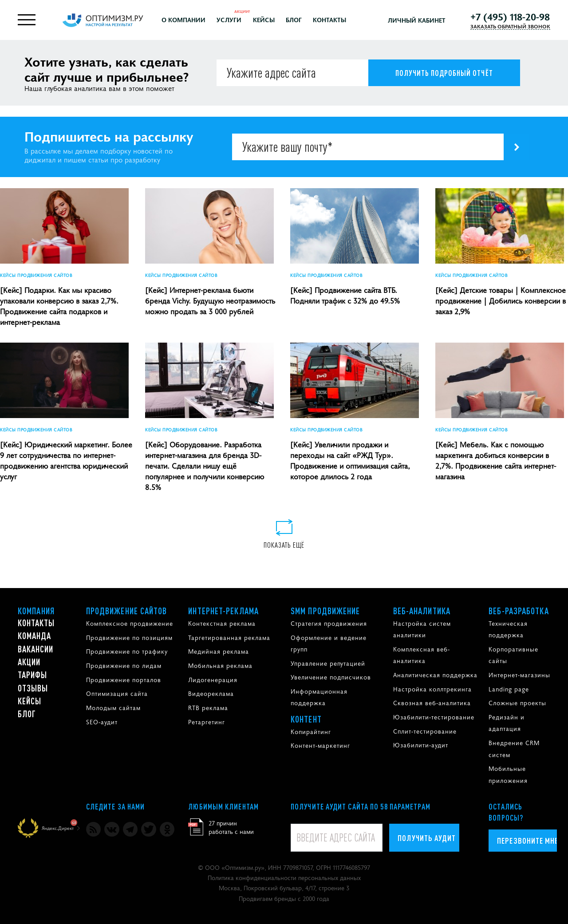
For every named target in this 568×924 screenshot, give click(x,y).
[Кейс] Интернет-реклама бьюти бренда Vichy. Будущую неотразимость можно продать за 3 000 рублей (210, 300)
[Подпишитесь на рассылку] (517, 147)
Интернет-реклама (223, 611)
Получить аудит (427, 838)
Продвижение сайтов (127, 611)
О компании (183, 20)
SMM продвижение (325, 611)
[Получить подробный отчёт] (444, 73)
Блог (294, 20)
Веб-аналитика (422, 611)
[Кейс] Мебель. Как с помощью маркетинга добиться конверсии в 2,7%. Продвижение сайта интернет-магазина (496, 460)
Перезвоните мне (527, 840)
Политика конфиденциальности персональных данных (284, 877)
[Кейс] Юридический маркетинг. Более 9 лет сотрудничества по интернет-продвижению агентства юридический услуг (66, 460)
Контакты (329, 20)
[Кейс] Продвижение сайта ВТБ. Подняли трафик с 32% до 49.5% (345, 295)
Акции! (242, 11)
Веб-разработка (519, 611)
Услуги (229, 20)
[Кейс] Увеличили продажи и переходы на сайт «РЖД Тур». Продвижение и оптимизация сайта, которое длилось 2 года (350, 460)
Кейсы (264, 20)
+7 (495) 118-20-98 (510, 16)
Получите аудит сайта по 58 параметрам (361, 806)
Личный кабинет (417, 20)
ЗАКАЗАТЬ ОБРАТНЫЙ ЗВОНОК (510, 26)
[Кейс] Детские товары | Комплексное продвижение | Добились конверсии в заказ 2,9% (501, 300)
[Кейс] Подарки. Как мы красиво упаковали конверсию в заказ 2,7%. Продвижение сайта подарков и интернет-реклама (59, 306)
